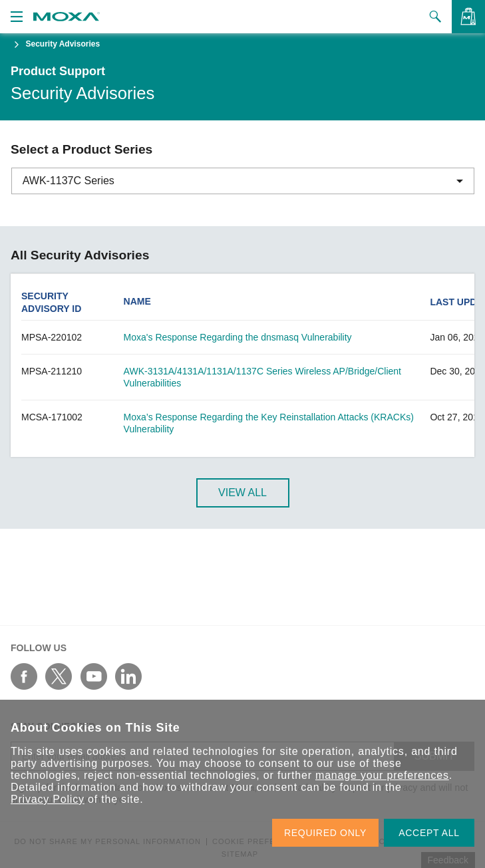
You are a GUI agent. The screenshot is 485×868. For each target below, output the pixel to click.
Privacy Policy (48, 799)
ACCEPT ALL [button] (429, 833)
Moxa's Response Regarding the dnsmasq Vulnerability (238, 337)
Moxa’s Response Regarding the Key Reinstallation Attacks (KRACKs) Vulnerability (269, 423)
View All (242, 493)
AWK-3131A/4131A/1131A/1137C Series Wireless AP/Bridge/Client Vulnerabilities (262, 377)
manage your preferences (382, 775)
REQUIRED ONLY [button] (325, 833)
